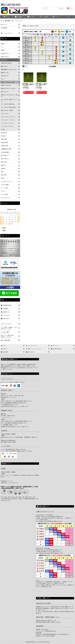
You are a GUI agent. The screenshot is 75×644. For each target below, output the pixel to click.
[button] (69, 17)
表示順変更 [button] (52, 66)
